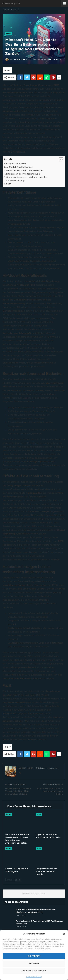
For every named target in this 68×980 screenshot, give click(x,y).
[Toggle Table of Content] (60, 160)
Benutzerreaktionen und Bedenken (25, 170)
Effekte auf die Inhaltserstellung (23, 174)
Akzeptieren (34, 956)
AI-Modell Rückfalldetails (19, 167)
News (9, 34)
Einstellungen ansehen (34, 971)
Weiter (18, 880)
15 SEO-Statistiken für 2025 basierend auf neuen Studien (50, 791)
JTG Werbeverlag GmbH (11, 4)
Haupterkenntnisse (16, 163)
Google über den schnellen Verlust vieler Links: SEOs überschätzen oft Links (18, 791)
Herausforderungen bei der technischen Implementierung (27, 179)
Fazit (9, 184)
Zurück (10, 880)
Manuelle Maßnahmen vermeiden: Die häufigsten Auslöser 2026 (36, 911)
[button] (64, 934)
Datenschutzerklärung (34, 976)
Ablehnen (34, 963)
